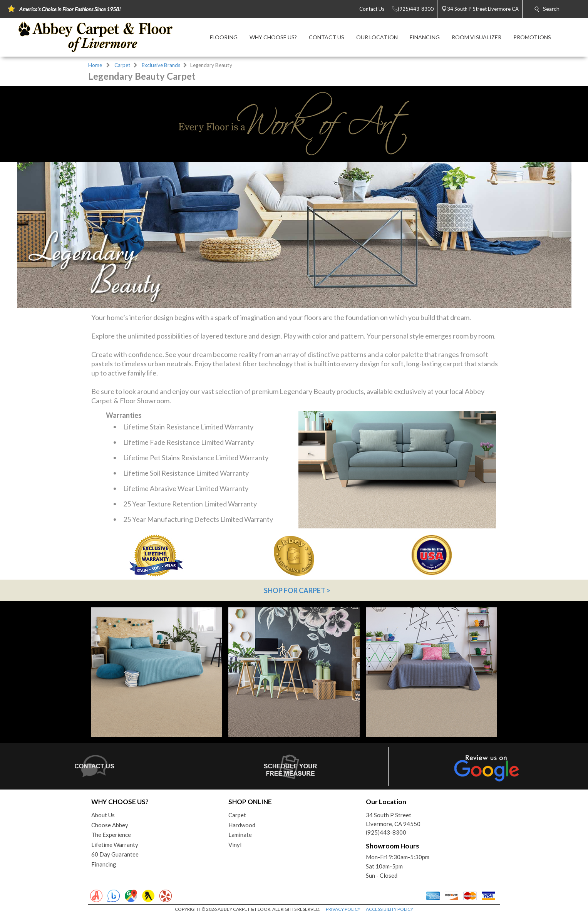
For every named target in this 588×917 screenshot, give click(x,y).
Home (95, 65)
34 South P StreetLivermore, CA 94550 (393, 819)
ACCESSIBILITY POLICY (389, 909)
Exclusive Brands (161, 65)
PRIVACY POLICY (343, 909)
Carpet (122, 65)
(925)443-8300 (386, 832)
